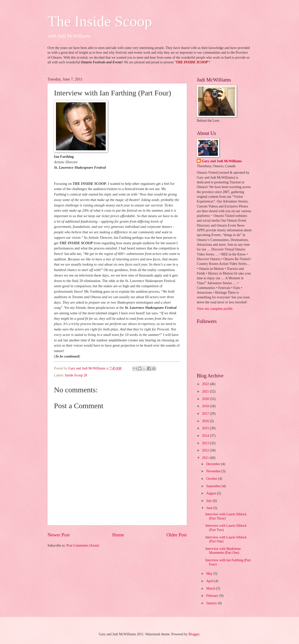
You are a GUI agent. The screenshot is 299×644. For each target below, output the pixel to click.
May (210, 574)
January (212, 603)
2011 (206, 458)
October (212, 479)
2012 (206, 450)
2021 (206, 391)
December (214, 464)
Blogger (194, 634)
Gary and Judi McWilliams (222, 161)
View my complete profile (215, 309)
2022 (206, 384)
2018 (206, 406)
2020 (206, 399)
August (212, 493)
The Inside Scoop (100, 21)
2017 (206, 414)
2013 (206, 443)
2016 (206, 421)
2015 (206, 428)
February (213, 596)
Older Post (177, 535)
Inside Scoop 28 (76, 375)
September (214, 486)
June (210, 508)
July (209, 501)
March (211, 588)
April (210, 581)
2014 (206, 436)
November (214, 471)
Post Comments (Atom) (83, 545)
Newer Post (59, 535)
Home (118, 535)
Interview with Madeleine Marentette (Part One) (223, 551)
